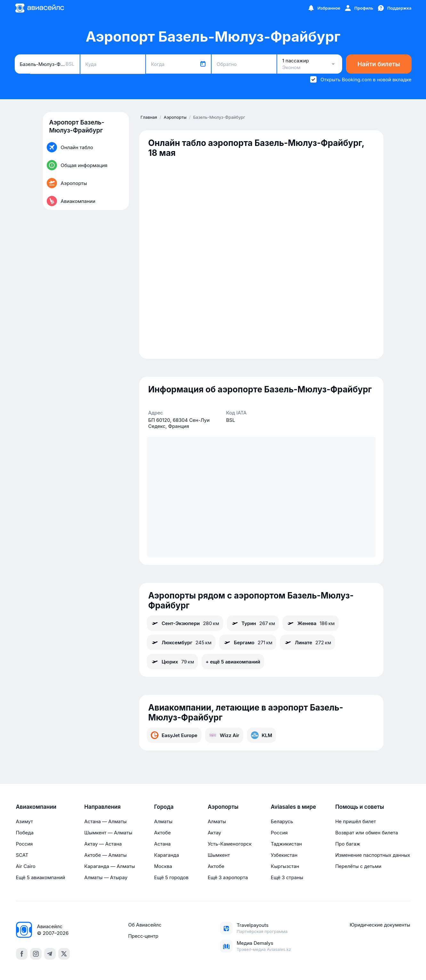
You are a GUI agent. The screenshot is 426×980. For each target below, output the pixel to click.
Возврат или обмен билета (366, 833)
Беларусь (282, 821)
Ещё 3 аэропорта (228, 877)
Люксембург (181, 642)
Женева (310, 623)
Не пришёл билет (355, 821)
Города (164, 807)
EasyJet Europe (174, 735)
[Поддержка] (394, 8)
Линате (307, 642)
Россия (24, 844)
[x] (64, 954)
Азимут (25, 821)
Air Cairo (26, 866)
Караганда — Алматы (109, 866)
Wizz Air (224, 735)
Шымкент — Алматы (108, 833)
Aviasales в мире (293, 807)
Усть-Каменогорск (230, 844)
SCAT (22, 855)
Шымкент (219, 855)
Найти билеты (379, 64)
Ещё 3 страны (287, 877)
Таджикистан (286, 844)
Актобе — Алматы (105, 855)
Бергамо (248, 642)
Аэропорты (223, 807)
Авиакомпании (36, 807)
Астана (163, 844)
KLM (262, 735)
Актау (214, 833)
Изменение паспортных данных (373, 855)
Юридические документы (380, 925)
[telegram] (50, 954)
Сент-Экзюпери (185, 623)
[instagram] (36, 954)
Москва (163, 866)
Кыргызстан (285, 866)
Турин (253, 623)
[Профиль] (359, 8)
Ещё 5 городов (171, 877)
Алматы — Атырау (106, 877)
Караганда (167, 855)
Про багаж (348, 844)
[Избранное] (324, 8)
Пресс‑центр (143, 936)
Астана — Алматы (105, 821)
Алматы (163, 821)
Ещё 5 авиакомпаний (41, 877)
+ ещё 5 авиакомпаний (233, 662)
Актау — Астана (103, 844)
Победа (25, 833)
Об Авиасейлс (145, 925)
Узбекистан (284, 855)
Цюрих (172, 662)
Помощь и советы (359, 807)
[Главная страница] (39, 8)
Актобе (163, 833)
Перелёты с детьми (358, 866)
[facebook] (22, 954)
